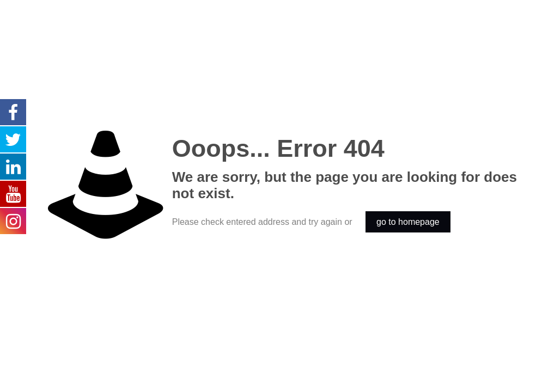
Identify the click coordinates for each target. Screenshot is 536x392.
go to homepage (408, 222)
